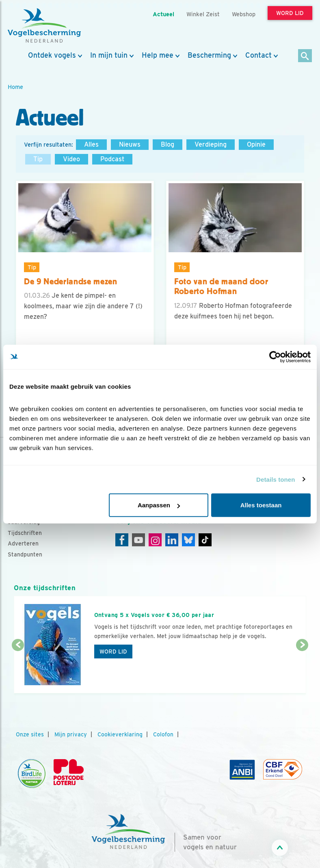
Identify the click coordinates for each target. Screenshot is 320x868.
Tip (38, 159)
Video (71, 159)
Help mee (158, 55)
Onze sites (30, 734)
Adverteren (23, 543)
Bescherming (209, 55)
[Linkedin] (172, 540)
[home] (44, 26)
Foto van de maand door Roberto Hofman (221, 287)
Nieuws (130, 144)
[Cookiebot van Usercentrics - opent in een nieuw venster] (275, 357)
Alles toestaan (261, 505)
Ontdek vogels (52, 55)
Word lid (113, 652)
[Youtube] (138, 540)
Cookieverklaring (120, 734)
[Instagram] (155, 540)
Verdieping (211, 144)
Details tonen (276, 479)
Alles (91, 144)
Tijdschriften (25, 533)
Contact (258, 55)
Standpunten (25, 554)
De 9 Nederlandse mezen (71, 281)
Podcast (112, 159)
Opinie (256, 144)
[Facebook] (122, 540)
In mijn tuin (109, 55)
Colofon (163, 734)
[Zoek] (305, 56)
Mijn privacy (71, 734)
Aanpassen (159, 505)
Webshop (244, 14)
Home (15, 87)
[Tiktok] (205, 540)
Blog (168, 144)
